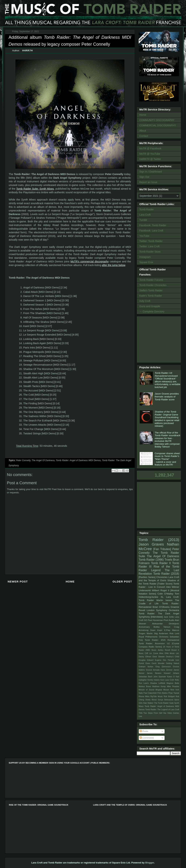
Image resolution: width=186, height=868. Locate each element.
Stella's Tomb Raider (151, 290)
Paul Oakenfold (150, 693)
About (143, 131)
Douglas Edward (146, 660)
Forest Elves (144, 663)
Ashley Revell (164, 650)
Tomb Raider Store (150, 252)
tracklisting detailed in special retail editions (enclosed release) (167, 419)
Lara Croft (145, 215)
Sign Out (144, 177)
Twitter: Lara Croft (149, 246)
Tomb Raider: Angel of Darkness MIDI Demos (78, 460)
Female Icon (173, 660)
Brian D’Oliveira (161, 607)
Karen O (171, 677)
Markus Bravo (145, 686)
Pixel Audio (169, 620)
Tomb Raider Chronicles (153, 285)
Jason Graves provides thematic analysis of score (167, 397)
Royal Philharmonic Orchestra (153, 637)
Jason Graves (151, 544)
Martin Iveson (164, 600)
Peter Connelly (23, 460)
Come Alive (158, 653)
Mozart (166, 690)
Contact (144, 136)
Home (70, 581)
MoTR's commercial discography (90, 261)
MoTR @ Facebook (150, 148)
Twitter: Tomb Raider (151, 241)
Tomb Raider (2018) (166, 574)
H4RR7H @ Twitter (150, 159)
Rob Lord (174, 633)
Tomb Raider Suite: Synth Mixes (35, 189)
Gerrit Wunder (158, 663)
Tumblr (143, 220)
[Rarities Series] (147, 577)
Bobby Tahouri (162, 627)
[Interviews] (157, 617)
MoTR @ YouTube (150, 154)
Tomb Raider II (161, 563)
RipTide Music (157, 696)
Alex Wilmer (173, 587)
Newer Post (18, 581)
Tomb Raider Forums (151, 280)
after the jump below (114, 265)
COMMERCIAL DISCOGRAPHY (158, 125)
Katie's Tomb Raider (151, 296)
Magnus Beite (173, 683)
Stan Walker (148, 703)
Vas (165, 713)
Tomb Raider (146, 209)
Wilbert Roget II (161, 590)
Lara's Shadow (150, 683)
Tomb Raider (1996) (151, 560)
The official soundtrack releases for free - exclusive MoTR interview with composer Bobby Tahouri (167, 440)
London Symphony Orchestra (163, 610)
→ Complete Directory (152, 312)
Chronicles (162, 577)
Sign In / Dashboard (151, 172)
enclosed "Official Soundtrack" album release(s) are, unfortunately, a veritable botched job (167, 380)
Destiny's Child (172, 657)
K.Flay (167, 630)
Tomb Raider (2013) (159, 540)
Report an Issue (148, 182)
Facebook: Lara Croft (151, 231)
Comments (147, 738)
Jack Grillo (169, 617)
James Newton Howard (159, 673)
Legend (156, 570)
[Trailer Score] (165, 584)
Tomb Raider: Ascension (152, 643)
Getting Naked (173, 663)
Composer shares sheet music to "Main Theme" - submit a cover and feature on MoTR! (167, 459)
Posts (144, 731)
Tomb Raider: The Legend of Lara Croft (162, 710)
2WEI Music (151, 650)
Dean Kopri (156, 630)
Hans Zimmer (166, 670)
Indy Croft (145, 301)
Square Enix (146, 262)
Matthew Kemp (159, 686)
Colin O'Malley (165, 594)
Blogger (149, 863)
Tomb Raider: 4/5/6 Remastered (162, 640)
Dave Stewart (159, 657)
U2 (168, 643)
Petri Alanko (162, 693)
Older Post (122, 581)
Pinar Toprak (174, 693)
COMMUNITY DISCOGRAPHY (157, 120)
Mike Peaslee (173, 686)
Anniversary (144, 627)
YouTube (144, 236)
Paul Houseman (155, 620)
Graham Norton (146, 667)
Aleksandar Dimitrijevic (166, 624)
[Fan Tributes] (162, 549)
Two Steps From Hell (153, 713)
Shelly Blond (151, 700)
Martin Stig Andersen (157, 633)
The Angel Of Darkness (43, 460)
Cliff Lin (148, 653)
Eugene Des (161, 660)
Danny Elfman (145, 657)
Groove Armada (153, 670)
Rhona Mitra (144, 696)
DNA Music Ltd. (172, 653)
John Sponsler (160, 677)
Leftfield (162, 683)
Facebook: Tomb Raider (153, 225)
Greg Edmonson (163, 667)
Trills (141, 713)
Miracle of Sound (146, 690)
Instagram (145, 257)
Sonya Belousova (166, 700)
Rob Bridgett (169, 696)
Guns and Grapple (150, 306)
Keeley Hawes (154, 680)
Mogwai (159, 690)
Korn (162, 680)
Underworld (145, 590)
